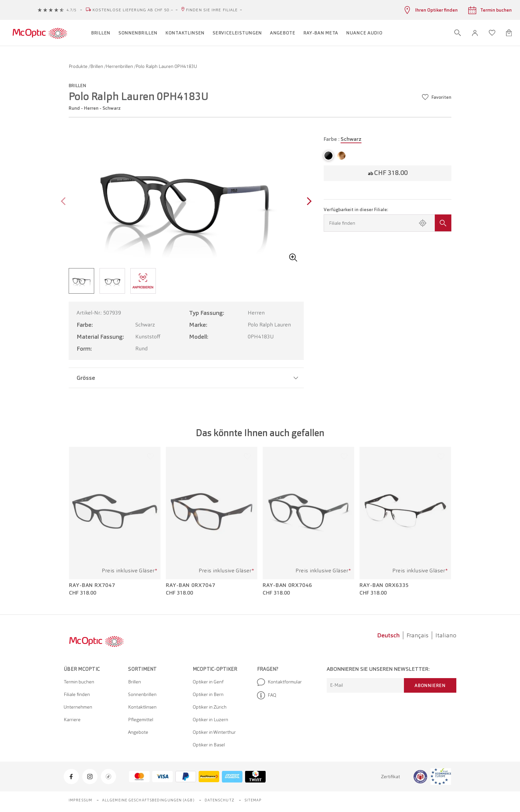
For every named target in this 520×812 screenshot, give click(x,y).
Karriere (72, 720)
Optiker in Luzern (210, 720)
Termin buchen (79, 682)
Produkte (79, 66)
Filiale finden (77, 694)
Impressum (80, 800)
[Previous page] (65, 202)
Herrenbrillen (120, 66)
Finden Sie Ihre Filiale (212, 10)
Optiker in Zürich (210, 707)
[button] (475, 33)
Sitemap (253, 800)
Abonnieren (430, 685)
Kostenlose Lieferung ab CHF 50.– (133, 10)
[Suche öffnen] (458, 33)
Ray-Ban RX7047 (92, 585)
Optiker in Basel (209, 745)
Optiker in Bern (208, 694)
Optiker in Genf (208, 682)
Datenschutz (220, 800)
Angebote (138, 732)
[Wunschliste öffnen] (492, 33)
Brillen (97, 66)
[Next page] (308, 202)
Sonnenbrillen (142, 694)
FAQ (267, 695)
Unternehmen (78, 707)
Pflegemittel (141, 720)
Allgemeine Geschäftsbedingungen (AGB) (148, 800)
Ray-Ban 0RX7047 (191, 585)
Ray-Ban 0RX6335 (384, 585)
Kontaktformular (279, 682)
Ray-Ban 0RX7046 (287, 585)
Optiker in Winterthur (214, 732)
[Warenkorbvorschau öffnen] (509, 33)
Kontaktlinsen (142, 707)
